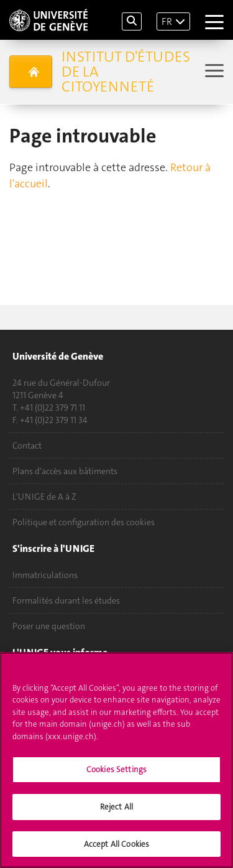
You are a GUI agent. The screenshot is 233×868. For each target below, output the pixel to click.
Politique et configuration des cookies (84, 522)
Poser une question (49, 626)
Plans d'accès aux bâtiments (65, 471)
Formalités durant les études (66, 600)
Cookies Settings (116, 779)
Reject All (116, 816)
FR (167, 21)
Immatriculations (45, 575)
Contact (27, 446)
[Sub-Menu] (213, 72)
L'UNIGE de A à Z (44, 497)
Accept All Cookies (116, 853)
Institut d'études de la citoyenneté (126, 72)
